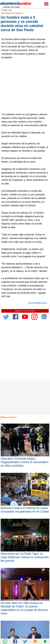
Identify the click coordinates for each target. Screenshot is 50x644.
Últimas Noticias (8, 417)
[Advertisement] (25, 86)
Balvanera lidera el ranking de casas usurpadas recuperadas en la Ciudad (25, 510)
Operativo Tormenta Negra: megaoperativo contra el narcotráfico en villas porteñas (24, 462)
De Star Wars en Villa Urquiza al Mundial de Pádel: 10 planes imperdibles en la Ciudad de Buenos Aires (24, 608)
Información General (12, 13)
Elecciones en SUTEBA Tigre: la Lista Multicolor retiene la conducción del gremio (25, 557)
